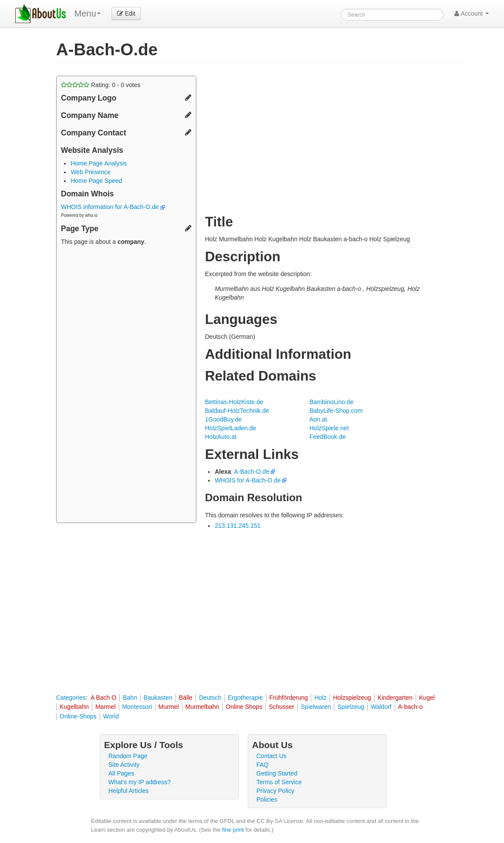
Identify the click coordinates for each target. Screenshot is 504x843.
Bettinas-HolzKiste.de (234, 402)
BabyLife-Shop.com (336, 411)
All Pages (121, 773)
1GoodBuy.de (223, 419)
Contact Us (271, 756)
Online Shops (244, 707)
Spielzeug (351, 707)
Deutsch (210, 698)
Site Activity (124, 765)
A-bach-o (411, 707)
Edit (126, 13)
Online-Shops (78, 716)
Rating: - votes (101, 85)
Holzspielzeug (352, 698)
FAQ (262, 765)
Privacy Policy (275, 791)
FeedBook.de (328, 437)
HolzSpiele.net (329, 428)
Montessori (137, 707)
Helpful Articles (129, 791)
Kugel (427, 698)
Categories (71, 698)
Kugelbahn (74, 707)
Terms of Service (279, 782)
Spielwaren (316, 707)
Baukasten (158, 698)
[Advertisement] (126, 385)
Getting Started (277, 773)
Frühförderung (289, 698)
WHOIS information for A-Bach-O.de (113, 207)
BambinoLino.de (331, 402)
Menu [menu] (87, 13)
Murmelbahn (202, 707)
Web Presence (91, 172)
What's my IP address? (139, 782)
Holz (320, 698)
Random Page (128, 756)
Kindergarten (395, 698)
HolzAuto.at (221, 437)
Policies (267, 799)
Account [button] (472, 13)
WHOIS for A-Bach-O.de (248, 480)
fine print (233, 830)
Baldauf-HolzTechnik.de (237, 411)
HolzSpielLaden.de (231, 428)
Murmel (169, 707)
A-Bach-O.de (252, 472)
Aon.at (318, 419)
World (111, 716)
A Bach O (103, 698)
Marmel (106, 707)
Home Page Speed (96, 181)
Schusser (282, 707)
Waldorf (381, 707)
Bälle (186, 698)
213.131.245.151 (237, 526)
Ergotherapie (245, 698)
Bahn (130, 698)
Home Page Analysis (99, 163)
